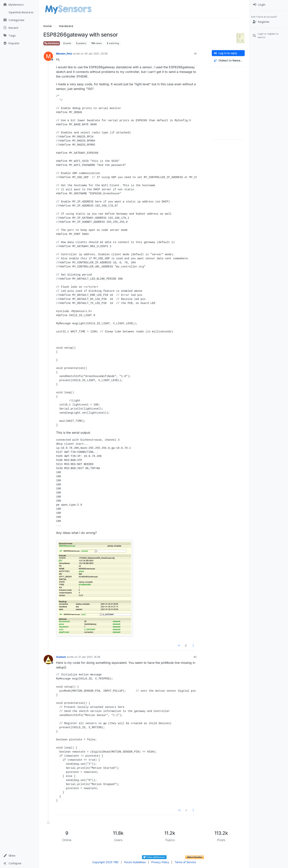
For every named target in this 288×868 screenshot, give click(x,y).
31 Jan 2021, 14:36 (89, 657)
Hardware (52, 43)
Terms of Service (185, 862)
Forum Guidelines (135, 862)
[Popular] (19, 43)
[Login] (269, 5)
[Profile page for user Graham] (48, 660)
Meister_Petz (64, 54)
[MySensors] (19, 5)
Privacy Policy (160, 862)
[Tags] (19, 36)
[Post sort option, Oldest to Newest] (228, 61)
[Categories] (19, 20)
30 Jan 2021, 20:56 (96, 54)
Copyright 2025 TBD (105, 862)
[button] (19, 856)
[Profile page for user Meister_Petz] (48, 56)
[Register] (269, 22)
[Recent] (19, 28)
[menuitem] (269, 5)
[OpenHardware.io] (19, 12)
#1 (195, 54)
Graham (61, 657)
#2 (195, 657)
